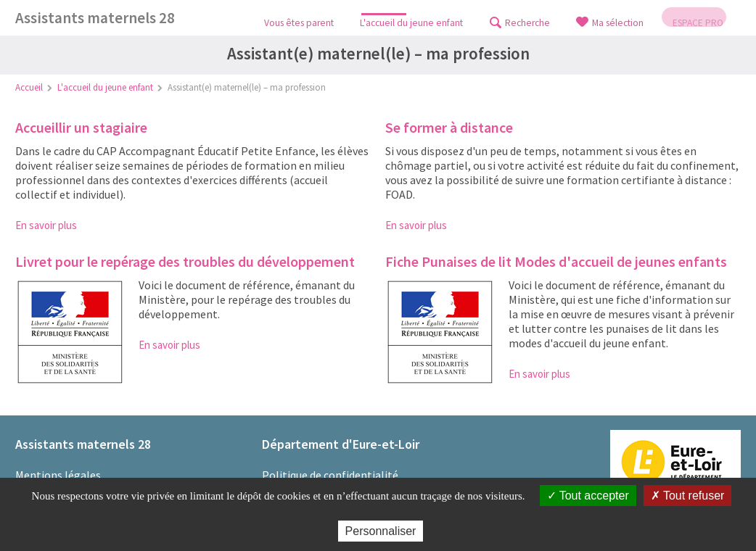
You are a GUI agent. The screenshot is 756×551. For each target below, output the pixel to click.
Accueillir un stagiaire (81, 127)
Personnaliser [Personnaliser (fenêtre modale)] (381, 531)
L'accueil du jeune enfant (105, 87)
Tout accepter (588, 496)
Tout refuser (688, 496)
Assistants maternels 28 (95, 18)
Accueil (29, 87)
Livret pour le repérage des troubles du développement (185, 261)
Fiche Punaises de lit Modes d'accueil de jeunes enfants (556, 261)
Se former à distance (449, 127)
